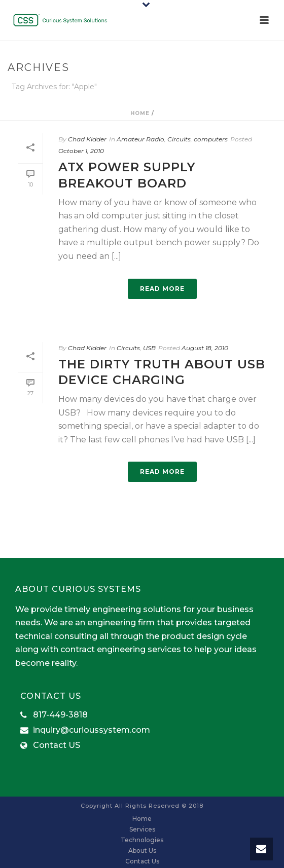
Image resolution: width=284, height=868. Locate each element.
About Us (142, 851)
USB (149, 348)
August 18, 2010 (205, 348)
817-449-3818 (60, 715)
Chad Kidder (87, 139)
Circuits (179, 139)
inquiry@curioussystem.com (92, 730)
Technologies (142, 840)
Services (142, 829)
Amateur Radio (140, 139)
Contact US (57, 745)
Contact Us (142, 861)
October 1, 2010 (81, 151)
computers (211, 139)
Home (140, 113)
